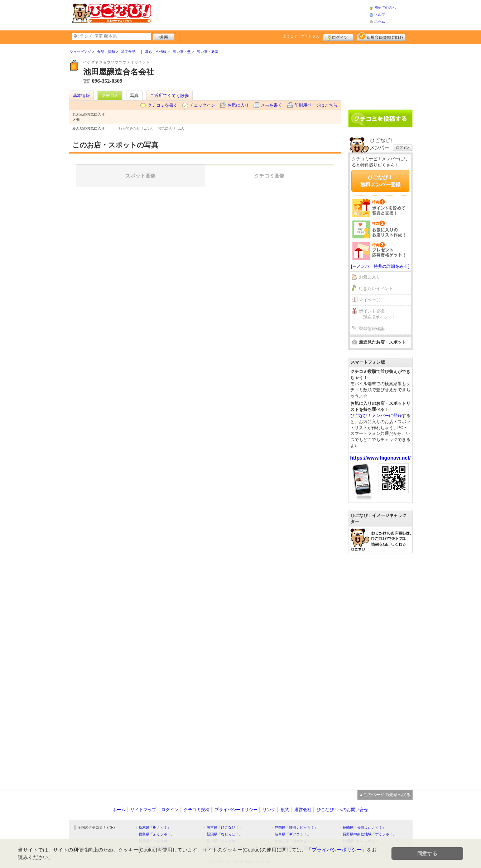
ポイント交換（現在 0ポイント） (378, 314)
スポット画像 (140, 176)
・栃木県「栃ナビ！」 (153, 827)
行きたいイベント (376, 288)
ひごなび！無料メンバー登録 (380, 181)
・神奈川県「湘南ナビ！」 (293, 841)
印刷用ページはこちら (316, 105)
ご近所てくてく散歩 (169, 96)
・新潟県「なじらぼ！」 (223, 834)
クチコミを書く (163, 105)
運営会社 (303, 810)
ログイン (338, 37)
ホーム (380, 21)
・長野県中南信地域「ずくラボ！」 (368, 834)
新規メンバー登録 (381, 37)
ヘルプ (380, 14)
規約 (285, 810)
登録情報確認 (372, 329)
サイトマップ (143, 810)
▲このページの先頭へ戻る (385, 795)
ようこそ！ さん (301, 36)
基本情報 (81, 96)
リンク (269, 810)
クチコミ (110, 96)
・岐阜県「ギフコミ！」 (291, 834)
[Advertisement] (260, 14)
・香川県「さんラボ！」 (223, 841)
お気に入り (238, 105)
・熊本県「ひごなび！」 (223, 827)
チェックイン (202, 105)
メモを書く (271, 105)
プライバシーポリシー (236, 810)
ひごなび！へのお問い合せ (342, 810)
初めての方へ (385, 8)
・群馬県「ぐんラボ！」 (155, 841)
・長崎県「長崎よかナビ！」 (362, 827)
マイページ (370, 300)
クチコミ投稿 (197, 810)
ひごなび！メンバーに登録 (376, 416)
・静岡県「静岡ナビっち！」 (294, 827)
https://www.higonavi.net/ (381, 458)
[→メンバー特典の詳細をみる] (380, 266)
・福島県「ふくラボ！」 (155, 834)
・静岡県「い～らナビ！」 (361, 841)
